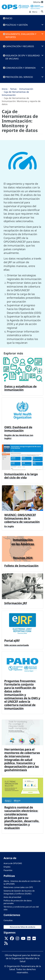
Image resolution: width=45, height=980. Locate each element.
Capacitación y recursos (20, 46)
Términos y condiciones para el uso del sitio (21, 908)
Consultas (8, 920)
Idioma (38, 2)
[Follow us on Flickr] (34, 939)
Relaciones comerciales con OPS (18, 887)
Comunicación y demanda (21, 68)
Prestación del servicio (19, 77)
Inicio (9, 18)
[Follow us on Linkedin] (29, 939)
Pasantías (8, 870)
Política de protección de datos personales (18, 902)
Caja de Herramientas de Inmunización (15, 93)
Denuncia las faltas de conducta (22, 927)
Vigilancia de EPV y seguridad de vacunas (23, 57)
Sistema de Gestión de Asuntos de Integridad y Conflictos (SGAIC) (19, 892)
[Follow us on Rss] (6, 944)
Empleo (7, 867)
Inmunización (26, 89)
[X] (6, 939)
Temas (13, 89)
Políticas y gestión (17, 25)
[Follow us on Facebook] (12, 939)
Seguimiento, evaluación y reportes (21, 36)
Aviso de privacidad (12, 897)
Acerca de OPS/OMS (13, 863)
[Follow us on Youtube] (23, 939)
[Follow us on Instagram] (17, 939)
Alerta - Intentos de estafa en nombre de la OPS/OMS (22, 882)
